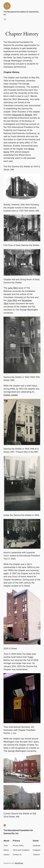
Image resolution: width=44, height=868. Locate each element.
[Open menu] (5, 19)
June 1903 (13, 288)
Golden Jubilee (11, 395)
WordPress (19, 863)
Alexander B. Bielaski (22, 115)
